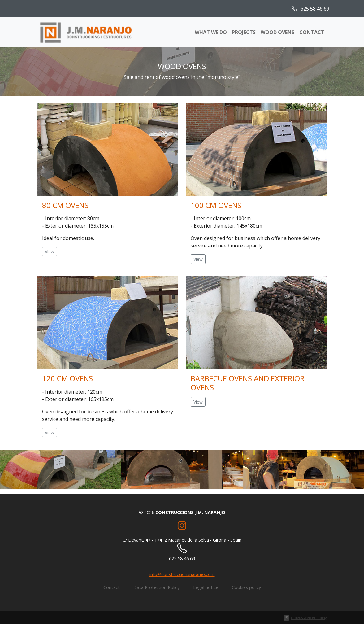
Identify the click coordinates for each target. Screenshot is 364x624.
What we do (211, 32)
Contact (312, 32)
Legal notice (206, 587)
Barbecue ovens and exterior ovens (248, 383)
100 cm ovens (216, 205)
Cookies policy (246, 587)
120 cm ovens (67, 378)
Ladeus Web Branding (309, 618)
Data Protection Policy (156, 587)
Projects (244, 32)
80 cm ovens (65, 205)
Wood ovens (277, 32)
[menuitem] (338, 9)
